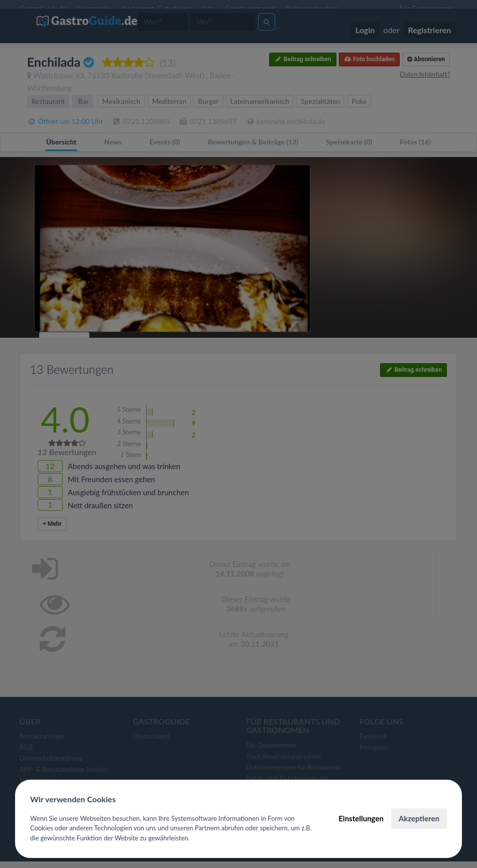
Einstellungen (361, 818)
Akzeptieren (419, 818)
